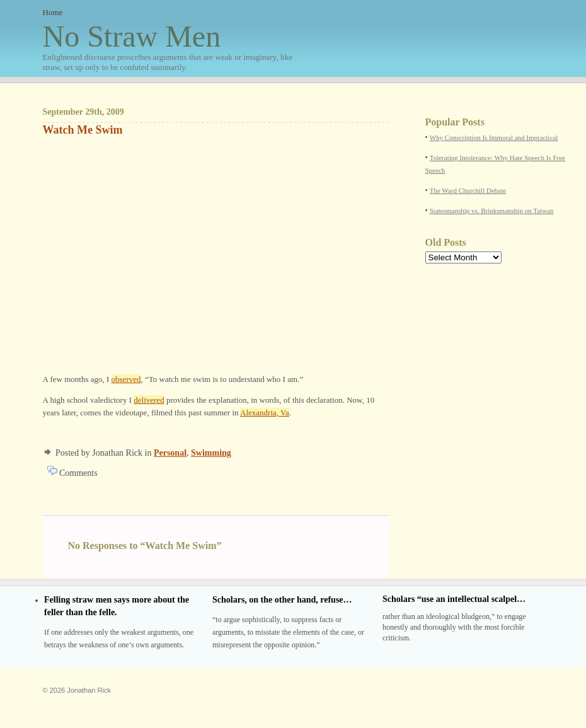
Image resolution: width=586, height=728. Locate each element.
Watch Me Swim (83, 130)
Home (53, 12)
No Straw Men (169, 46)
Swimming (211, 453)
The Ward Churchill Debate (468, 190)
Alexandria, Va (265, 413)
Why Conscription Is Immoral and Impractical (494, 137)
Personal (170, 453)
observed (126, 379)
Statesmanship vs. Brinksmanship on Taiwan (492, 211)
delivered (149, 400)
